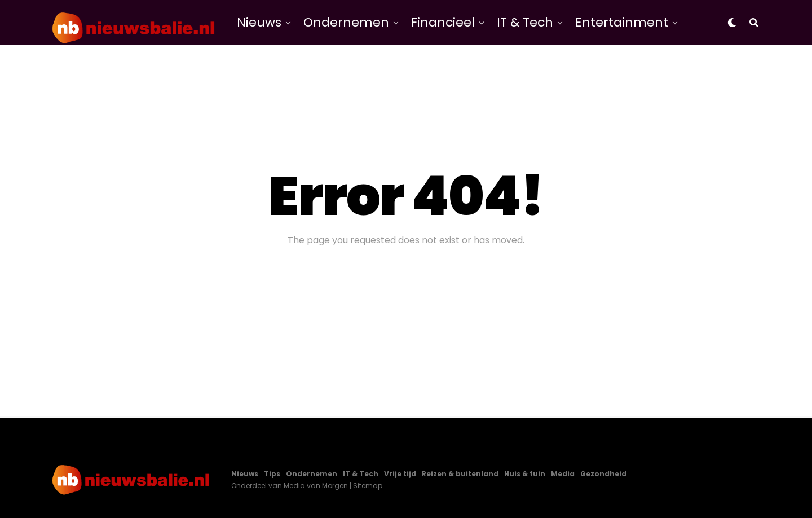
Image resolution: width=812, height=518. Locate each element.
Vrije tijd (400, 474)
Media (563, 474)
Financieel (443, 22)
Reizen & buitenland (460, 474)
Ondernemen (346, 22)
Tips (272, 474)
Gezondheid (603, 474)
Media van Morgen (316, 486)
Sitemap (368, 486)
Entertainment (622, 22)
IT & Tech (525, 22)
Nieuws (259, 22)
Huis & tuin (525, 474)
